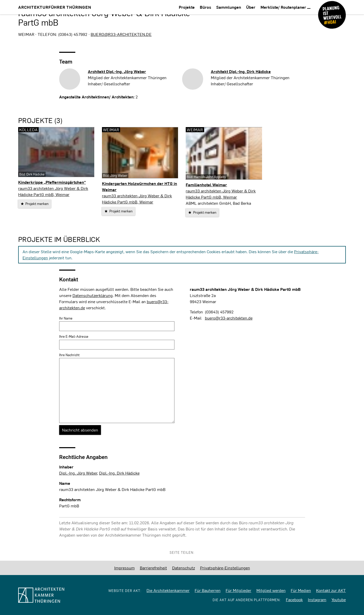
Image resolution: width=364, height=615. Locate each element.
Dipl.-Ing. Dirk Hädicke (119, 473)
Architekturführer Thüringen (55, 7)
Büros (205, 7)
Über (251, 7)
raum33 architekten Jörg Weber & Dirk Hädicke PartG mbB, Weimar (53, 191)
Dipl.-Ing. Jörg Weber (78, 473)
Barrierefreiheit (153, 568)
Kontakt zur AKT (331, 590)
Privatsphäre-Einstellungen (225, 568)
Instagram (317, 599)
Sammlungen (229, 7)
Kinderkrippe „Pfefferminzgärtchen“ (52, 182)
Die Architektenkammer (168, 590)
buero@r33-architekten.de (121, 34)
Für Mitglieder (238, 590)
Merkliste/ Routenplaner (285, 7)
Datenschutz (184, 568)
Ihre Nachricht (69, 355)
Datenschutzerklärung (93, 295)
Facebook (294, 599)
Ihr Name (66, 318)
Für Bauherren (208, 590)
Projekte (187, 7)
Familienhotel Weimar (206, 185)
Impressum (124, 568)
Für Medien (301, 590)
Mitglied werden (271, 590)
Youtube (339, 599)
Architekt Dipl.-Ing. (117, 71)
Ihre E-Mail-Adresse (74, 336)
